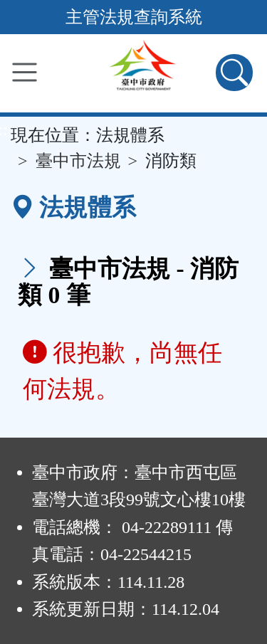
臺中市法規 (78, 161)
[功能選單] (25, 72)
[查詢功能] (234, 73)
